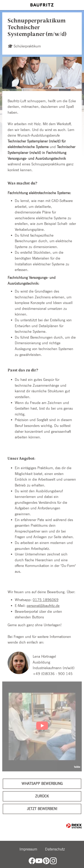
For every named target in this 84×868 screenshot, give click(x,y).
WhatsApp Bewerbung (42, 784)
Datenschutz (55, 849)
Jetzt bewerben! (42, 809)
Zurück (42, 796)
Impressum (28, 849)
